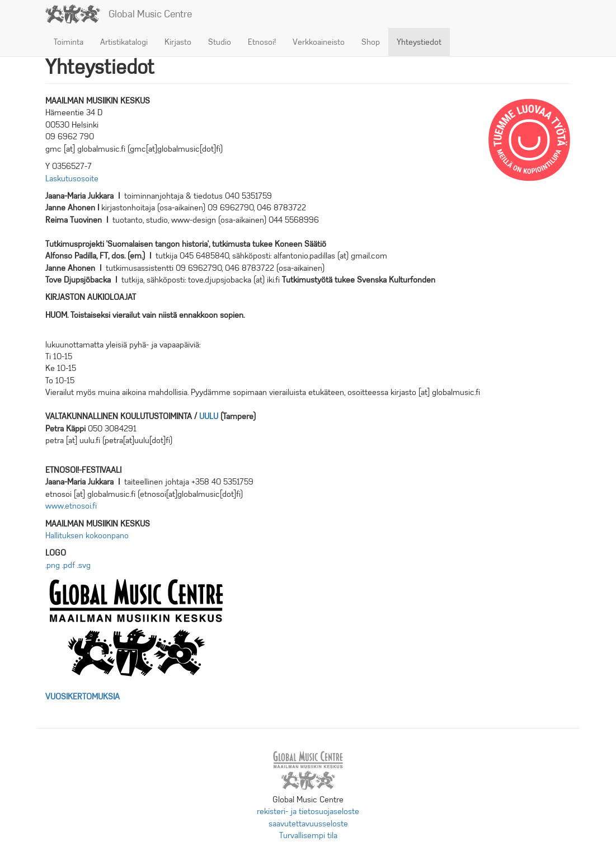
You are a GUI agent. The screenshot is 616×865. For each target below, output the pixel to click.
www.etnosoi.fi (71, 506)
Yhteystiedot (419, 42)
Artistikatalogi (124, 42)
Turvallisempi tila (308, 835)
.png (53, 565)
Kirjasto (178, 42)
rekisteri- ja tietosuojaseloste (308, 811)
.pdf (69, 565)
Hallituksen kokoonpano (87, 535)
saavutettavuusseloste (308, 824)
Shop (371, 42)
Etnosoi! (262, 42)
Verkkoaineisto (319, 42)
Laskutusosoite (72, 178)
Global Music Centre (150, 14)
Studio (220, 42)
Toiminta (69, 42)
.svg (84, 565)
